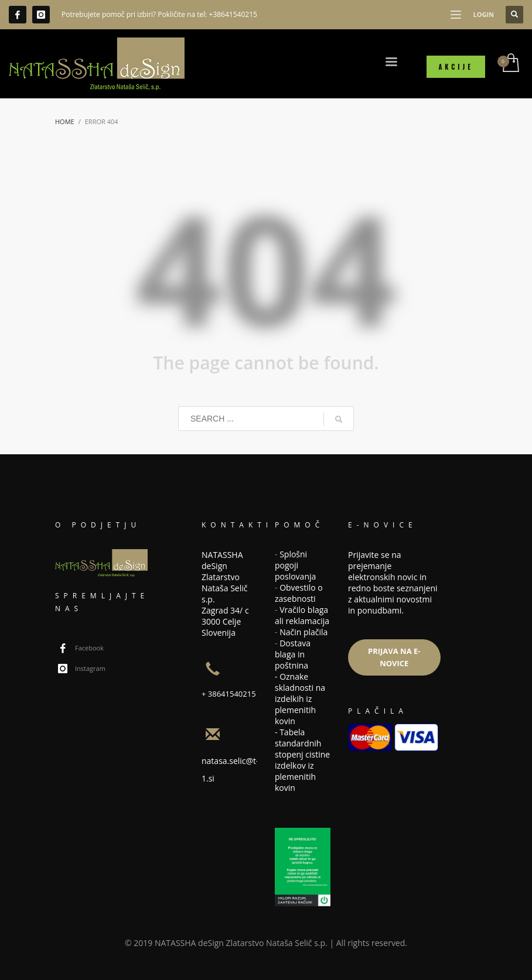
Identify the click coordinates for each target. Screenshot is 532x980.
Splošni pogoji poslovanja (295, 565)
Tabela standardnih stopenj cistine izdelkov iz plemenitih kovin (302, 760)
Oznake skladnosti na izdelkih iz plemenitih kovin (300, 699)
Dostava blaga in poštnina (293, 654)
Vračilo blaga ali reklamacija (302, 615)
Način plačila (303, 632)
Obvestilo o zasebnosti (299, 593)
